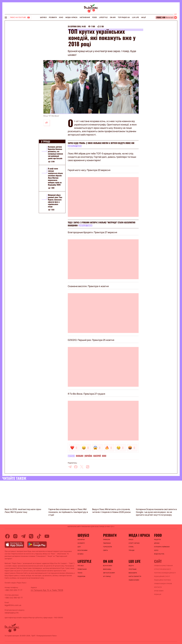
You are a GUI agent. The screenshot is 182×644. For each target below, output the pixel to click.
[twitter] (82, 467)
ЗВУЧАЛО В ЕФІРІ (109, 573)
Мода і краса (71, 17)
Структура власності (163, 569)
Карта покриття (135, 576)
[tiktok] (39, 536)
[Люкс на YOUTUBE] (20, 17)
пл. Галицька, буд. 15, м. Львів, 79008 (47, 590)
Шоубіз (43, 17)
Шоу (79, 547)
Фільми (80, 456)
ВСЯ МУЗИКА (108, 566)
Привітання (82, 569)
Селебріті (81, 543)
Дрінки (157, 543)
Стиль (131, 547)
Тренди (131, 550)
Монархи (81, 540)
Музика (80, 554)
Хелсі (156, 550)
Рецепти (157, 540)
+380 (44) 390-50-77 (14, 598)
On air (113, 17)
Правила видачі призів (163, 584)
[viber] (88, 467)
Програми (132, 569)
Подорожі (81, 576)
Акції (144, 17)
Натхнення (85, 17)
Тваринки (107, 543)
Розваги (53, 17)
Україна (88, 456)
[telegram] (70, 467)
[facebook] (76, 467)
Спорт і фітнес (134, 543)
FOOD (94, 17)
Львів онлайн (134, 580)
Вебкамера (133, 573)
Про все (81, 566)
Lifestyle (103, 17)
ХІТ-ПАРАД (107, 576)
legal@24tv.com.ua (13, 605)
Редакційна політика (162, 580)
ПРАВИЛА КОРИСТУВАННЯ (163, 566)
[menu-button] (6, 17)
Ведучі (131, 566)
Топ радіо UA (124, 17)
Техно (80, 573)
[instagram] (15, 536)
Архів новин (159, 591)
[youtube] (47, 536)
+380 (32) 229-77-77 (13, 590)
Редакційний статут (162, 576)
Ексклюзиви (82, 550)
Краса (131, 540)
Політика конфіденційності (165, 573)
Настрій (97, 456)
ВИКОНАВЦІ (107, 569)
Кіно (61, 17)
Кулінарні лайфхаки (162, 547)
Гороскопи (107, 547)
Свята (105, 550)
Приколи (106, 540)
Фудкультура (159, 554)
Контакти (158, 587)
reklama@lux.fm (12, 613)
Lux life (135, 17)
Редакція (158, 594)
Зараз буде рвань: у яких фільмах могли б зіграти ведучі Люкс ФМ (101, 143)
